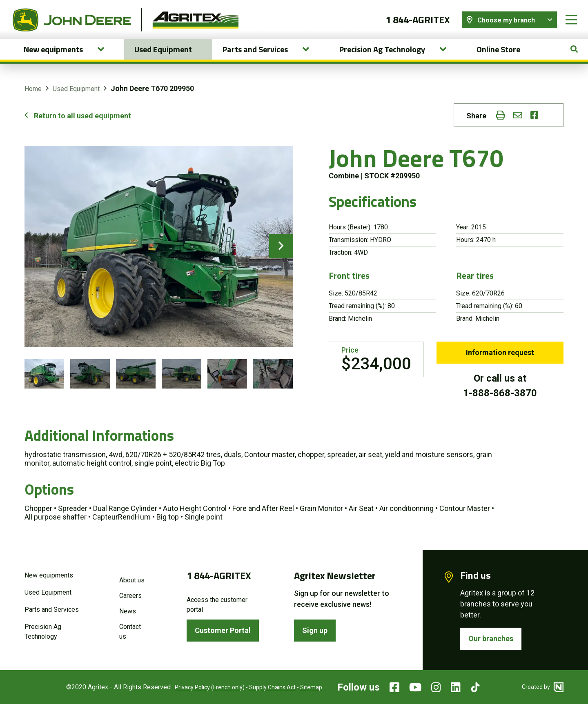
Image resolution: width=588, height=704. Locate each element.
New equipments (49, 575)
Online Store (498, 49)
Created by (543, 687)
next (281, 246)
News (128, 611)
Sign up (315, 630)
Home (33, 89)
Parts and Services (52, 610)
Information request (500, 352)
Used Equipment (163, 49)
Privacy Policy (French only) (210, 687)
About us (132, 580)
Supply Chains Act (272, 687)
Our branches (491, 638)
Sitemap (311, 687)
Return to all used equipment (82, 116)
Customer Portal (223, 630)
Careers (130, 596)
